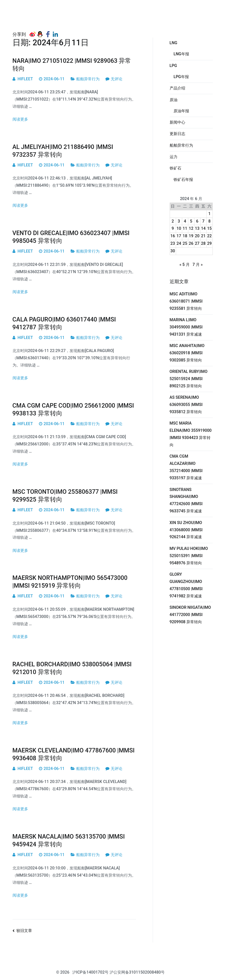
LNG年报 (181, 54)
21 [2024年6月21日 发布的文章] (203, 236)
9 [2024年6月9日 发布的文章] (173, 229)
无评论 (117, 79)
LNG (174, 43)
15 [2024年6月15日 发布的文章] (209, 229)
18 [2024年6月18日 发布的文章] (185, 236)
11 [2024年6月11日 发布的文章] (185, 229)
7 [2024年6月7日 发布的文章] (203, 221)
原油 (174, 100)
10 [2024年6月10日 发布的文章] (179, 229)
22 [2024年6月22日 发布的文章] (209, 236)
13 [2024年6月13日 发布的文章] (197, 229)
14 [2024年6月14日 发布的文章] (203, 229)
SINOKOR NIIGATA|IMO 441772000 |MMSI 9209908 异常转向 (190, 615)
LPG (173, 66)
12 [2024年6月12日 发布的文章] (191, 229)
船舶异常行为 (88, 79)
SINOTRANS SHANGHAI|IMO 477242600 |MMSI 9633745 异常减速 (186, 501)
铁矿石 (175, 168)
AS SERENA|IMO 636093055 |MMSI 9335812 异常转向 (186, 405)
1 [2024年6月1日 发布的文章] (209, 214)
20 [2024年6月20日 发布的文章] (197, 236)
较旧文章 (24, 931)
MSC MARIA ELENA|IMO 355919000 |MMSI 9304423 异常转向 (191, 434)
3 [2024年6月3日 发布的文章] (179, 221)
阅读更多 (20, 119)
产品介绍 (177, 88)
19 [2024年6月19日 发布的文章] (191, 236)
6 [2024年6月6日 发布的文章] (197, 221)
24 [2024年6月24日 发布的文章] (179, 244)
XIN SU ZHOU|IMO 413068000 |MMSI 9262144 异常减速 (186, 530)
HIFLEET (25, 79)
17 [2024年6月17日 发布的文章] (179, 236)
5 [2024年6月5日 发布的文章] (191, 221)
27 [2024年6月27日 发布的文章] (197, 244)
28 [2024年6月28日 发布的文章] (203, 244)
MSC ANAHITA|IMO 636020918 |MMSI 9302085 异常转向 (187, 353)
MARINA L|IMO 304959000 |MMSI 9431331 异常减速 (186, 327)
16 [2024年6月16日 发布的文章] (173, 236)
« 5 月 (184, 265)
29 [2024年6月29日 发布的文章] (209, 244)
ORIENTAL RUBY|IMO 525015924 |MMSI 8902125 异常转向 (189, 379)
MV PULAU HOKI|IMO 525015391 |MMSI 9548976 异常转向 (189, 556)
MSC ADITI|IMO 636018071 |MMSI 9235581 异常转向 (186, 301)
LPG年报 (181, 77)
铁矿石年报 (183, 180)
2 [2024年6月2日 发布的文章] (173, 221)
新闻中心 (177, 122)
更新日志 (177, 134)
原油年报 (181, 111)
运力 (174, 157)
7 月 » (197, 265)
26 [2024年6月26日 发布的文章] (191, 244)
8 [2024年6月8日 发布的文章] (209, 221)
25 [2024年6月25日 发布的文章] (185, 244)
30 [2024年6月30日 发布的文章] (173, 251)
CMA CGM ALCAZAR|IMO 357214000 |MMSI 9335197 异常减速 (186, 467)
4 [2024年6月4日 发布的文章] (185, 221)
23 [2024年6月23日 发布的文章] (173, 244)
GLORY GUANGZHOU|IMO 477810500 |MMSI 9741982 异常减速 (186, 585)
